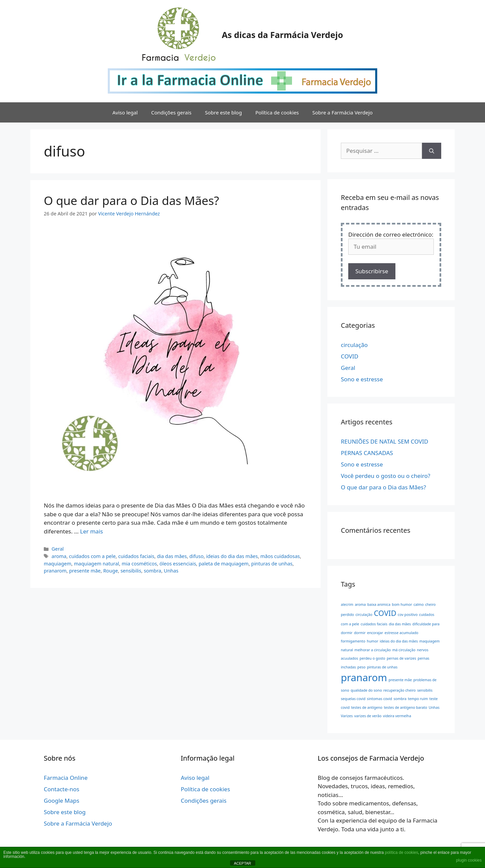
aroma (59, 556)
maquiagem (58, 564)
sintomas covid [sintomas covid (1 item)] (379, 699)
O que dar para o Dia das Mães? (132, 200)
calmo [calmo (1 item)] (419, 604)
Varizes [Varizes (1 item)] (347, 716)
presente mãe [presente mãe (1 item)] (400, 680)
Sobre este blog (224, 112)
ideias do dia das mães (232, 556)
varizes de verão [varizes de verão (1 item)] (368, 716)
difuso (196, 556)
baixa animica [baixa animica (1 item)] (379, 604)
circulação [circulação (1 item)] (364, 615)
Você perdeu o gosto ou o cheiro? (385, 476)
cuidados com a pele (92, 556)
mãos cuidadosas (280, 556)
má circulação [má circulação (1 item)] (404, 650)
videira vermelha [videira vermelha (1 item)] (397, 716)
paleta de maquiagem (224, 564)
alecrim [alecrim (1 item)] (347, 604)
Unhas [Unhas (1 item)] (434, 707)
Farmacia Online (66, 778)
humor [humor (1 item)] (373, 641)
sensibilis (131, 571)
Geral (58, 549)
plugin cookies (469, 860)
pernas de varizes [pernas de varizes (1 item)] (401, 658)
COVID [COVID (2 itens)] (385, 613)
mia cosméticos (139, 564)
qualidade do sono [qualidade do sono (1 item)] (366, 690)
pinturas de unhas (272, 564)
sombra (153, 571)
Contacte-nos (62, 789)
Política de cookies (277, 112)
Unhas (171, 571)
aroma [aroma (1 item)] (360, 604)
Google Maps (61, 801)
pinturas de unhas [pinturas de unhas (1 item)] (382, 667)
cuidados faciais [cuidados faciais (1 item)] (374, 624)
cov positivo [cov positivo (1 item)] (408, 615)
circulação (354, 345)
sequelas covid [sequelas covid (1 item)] (353, 699)
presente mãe (85, 571)
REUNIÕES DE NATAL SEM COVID (384, 441)
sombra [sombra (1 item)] (400, 699)
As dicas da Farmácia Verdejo (282, 35)
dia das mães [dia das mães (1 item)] (400, 624)
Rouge (110, 571)
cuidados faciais (136, 556)
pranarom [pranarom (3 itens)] (364, 678)
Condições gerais (171, 112)
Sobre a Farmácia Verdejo (342, 112)
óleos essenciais (178, 564)
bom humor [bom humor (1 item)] (402, 604)
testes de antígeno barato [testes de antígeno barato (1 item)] (406, 707)
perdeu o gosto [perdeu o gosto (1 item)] (373, 658)
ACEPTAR (242, 863)
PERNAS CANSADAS (367, 453)
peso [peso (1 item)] (361, 667)
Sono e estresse (362, 379)
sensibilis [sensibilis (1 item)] (425, 690)
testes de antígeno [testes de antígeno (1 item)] (367, 707)
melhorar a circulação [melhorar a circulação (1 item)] (373, 650)
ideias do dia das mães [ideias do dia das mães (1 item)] (399, 641)
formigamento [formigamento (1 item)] (353, 641)
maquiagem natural (96, 564)
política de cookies (402, 853)
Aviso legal (125, 112)
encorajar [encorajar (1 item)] (375, 633)
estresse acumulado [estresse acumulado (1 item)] (401, 633)
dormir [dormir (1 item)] (360, 633)
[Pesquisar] (432, 151)
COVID (350, 356)
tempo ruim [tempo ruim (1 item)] (418, 699)
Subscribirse (372, 271)
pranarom (55, 571)
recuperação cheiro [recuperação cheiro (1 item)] (399, 690)
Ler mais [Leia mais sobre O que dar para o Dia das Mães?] (92, 531)
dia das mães (172, 556)
